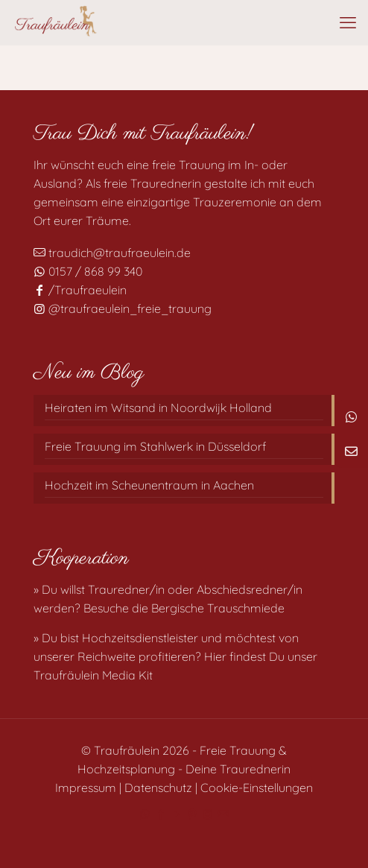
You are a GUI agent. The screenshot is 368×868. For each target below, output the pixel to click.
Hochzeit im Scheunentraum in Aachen (149, 485)
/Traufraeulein (80, 290)
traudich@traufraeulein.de (112, 253)
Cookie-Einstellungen (257, 788)
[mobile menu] (348, 22)
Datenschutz (158, 788)
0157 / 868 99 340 (88, 271)
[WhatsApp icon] (145, 814)
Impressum (86, 788)
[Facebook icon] (161, 814)
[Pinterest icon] (192, 814)
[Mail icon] (223, 814)
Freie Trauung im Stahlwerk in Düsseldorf (155, 446)
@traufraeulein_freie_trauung (123, 308)
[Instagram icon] (207, 814)
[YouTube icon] (176, 814)
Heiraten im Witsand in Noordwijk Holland (158, 408)
